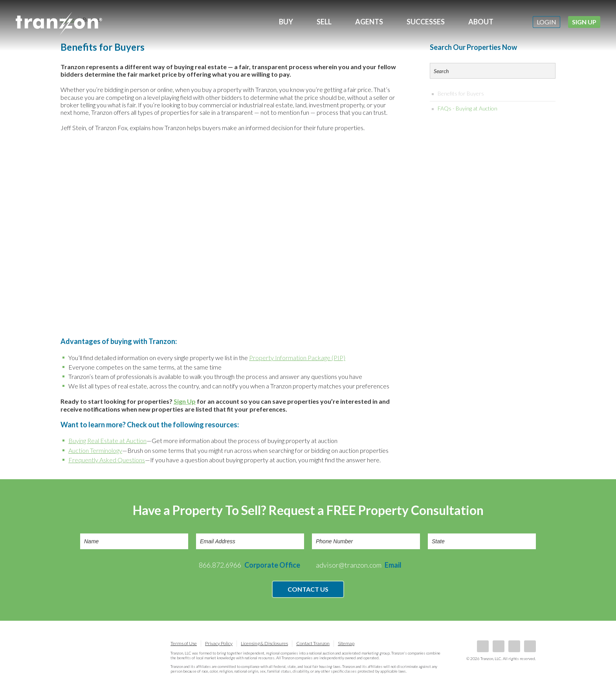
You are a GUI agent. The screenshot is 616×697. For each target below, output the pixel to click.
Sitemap (346, 643)
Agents (369, 22)
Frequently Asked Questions (107, 460)
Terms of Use (184, 643)
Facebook (483, 646)
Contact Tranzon (313, 643)
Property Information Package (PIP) (297, 358)
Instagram (530, 646)
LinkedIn (499, 646)
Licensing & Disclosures (264, 643)
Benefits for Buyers (461, 93)
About (481, 22)
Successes (426, 22)
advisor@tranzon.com (359, 565)
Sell (324, 22)
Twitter (514, 646)
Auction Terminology (95, 450)
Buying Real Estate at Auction (107, 440)
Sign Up (584, 22)
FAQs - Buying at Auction (467, 108)
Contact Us (308, 589)
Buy (286, 22)
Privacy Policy (219, 643)
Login (546, 22)
